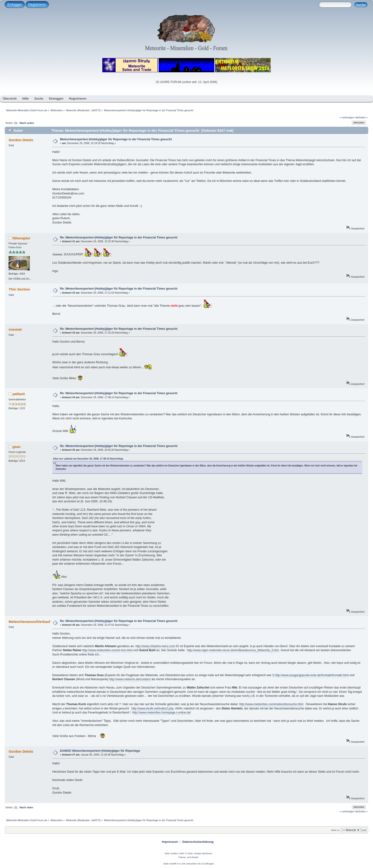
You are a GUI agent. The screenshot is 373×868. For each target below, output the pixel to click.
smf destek (193, 857)
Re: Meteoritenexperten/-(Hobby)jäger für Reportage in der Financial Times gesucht (119, 238)
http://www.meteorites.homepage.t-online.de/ (162, 713)
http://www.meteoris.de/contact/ (130, 679)
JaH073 (96, 110)
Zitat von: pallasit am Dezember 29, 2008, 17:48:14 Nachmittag (88, 459)
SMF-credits (171, 853)
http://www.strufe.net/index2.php (153, 708)
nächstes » (361, 117)
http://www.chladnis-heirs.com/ (155, 646)
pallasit (19, 394)
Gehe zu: (336, 830)
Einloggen (15, 5)
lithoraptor (22, 238)
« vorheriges (347, 117)
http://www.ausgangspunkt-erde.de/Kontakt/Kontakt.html (312, 675)
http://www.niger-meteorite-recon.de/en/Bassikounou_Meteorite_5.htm (233, 650)
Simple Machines (203, 853)
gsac (17, 447)
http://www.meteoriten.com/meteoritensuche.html (272, 704)
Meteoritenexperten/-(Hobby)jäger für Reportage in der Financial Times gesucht (116, 139)
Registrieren (37, 5)
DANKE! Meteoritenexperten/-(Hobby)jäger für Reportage (100, 751)
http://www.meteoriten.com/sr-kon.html (107, 650)
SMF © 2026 (186, 853)
